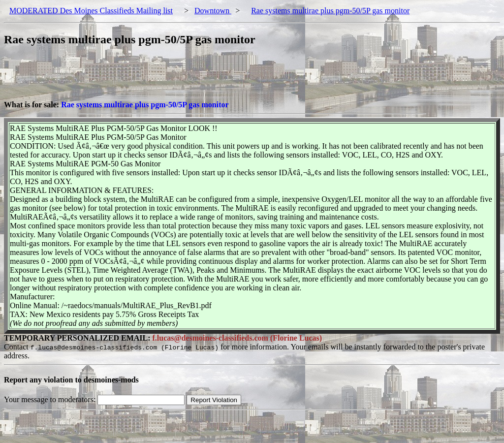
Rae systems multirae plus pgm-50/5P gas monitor (330, 11)
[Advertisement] (183, 78)
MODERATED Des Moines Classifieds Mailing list (91, 11)
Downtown (213, 11)
